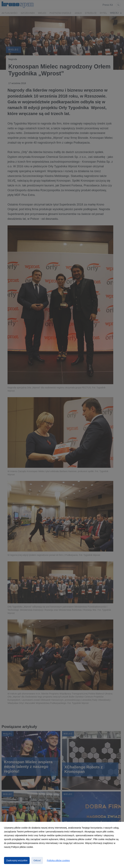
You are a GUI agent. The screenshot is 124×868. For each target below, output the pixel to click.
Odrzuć (37, 860)
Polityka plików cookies (58, 860)
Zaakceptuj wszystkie (17, 860)
